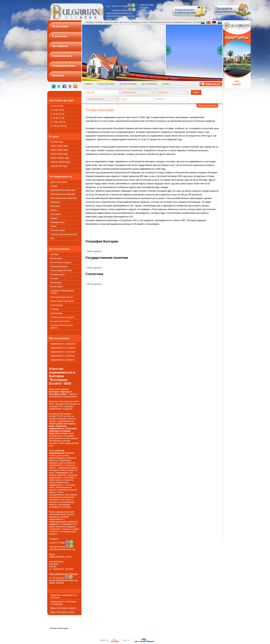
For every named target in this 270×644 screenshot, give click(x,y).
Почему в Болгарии (106, 84)
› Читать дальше (94, 251)
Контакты (198, 22)
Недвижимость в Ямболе (63, 356)
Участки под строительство (64, 234)
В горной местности (60, 321)
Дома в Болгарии (59, 182)
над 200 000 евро (59, 166)
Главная (88, 84)
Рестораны (56, 214)
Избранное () (213, 84)
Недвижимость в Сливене (63, 348)
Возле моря (56, 258)
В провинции (57, 305)
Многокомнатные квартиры (64, 198)
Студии (54, 186)
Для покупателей (149, 84)
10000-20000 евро (59, 146)
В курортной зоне (59, 266)
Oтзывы (166, 84)
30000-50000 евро (59, 154)
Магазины (55, 206)
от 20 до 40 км (57, 114)
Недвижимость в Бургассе (63, 344)
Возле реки (56, 283)
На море (55, 254)
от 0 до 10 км (57, 106)
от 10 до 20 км (57, 110)
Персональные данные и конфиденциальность (171, 22)
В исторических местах (62, 297)
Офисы (54, 210)
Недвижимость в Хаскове (63, 352)
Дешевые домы (112, 22)
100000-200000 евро (60, 162)
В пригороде (56, 313)
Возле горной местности (62, 301)
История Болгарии (128, 84)
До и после (125, 22)
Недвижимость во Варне (62, 360)
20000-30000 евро (59, 150)
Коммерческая (57, 222)
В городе (55, 309)
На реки (54, 279)
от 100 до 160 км (58, 126)
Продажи (90, 22)
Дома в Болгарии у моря (62, 612)
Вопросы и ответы (140, 22)
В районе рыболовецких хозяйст (62, 292)
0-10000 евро (57, 142)
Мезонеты (55, 202)
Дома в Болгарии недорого (63, 608)
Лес (52, 238)
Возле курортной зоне (61, 270)
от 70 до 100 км (58, 122)
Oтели (53, 226)
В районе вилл (58, 275)
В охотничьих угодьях (61, 262)
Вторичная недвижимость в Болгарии (64, 596)
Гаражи (54, 218)
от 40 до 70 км (57, 118)
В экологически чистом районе (62, 327)
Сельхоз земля (58, 230)
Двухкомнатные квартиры (63, 190)
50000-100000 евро (60, 158)
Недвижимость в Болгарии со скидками (63, 603)
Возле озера (56, 287)
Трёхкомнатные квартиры (63, 194)
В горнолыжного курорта (62, 317)
